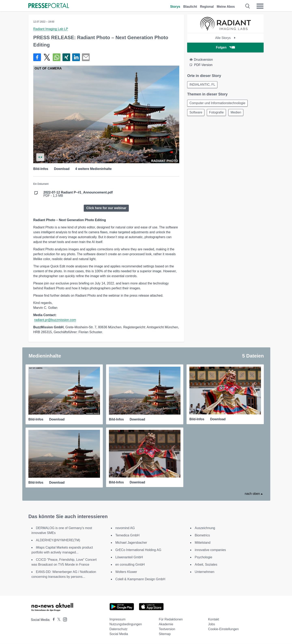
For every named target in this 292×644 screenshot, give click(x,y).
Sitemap (165, 634)
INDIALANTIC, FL (203, 85)
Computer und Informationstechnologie (218, 104)
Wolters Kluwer (126, 572)
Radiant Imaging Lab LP (51, 29)
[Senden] (86, 57)
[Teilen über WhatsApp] (57, 57)
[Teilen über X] (47, 57)
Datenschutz (119, 629)
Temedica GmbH (127, 535)
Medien (238, 113)
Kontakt (214, 620)
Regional (207, 7)
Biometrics (202, 535)
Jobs (211, 624)
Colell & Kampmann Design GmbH (140, 579)
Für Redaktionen (171, 620)
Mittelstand (202, 543)
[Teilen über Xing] (66, 57)
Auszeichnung (205, 528)
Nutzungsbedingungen (126, 624)
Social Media (119, 634)
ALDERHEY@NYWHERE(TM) (58, 540)
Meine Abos (226, 7)
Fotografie (218, 113)
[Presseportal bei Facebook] (53, 620)
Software (196, 113)
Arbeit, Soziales (206, 565)
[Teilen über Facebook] (37, 57)
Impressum (118, 620)
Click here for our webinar (106, 208)
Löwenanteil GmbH (129, 557)
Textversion (167, 629)
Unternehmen (205, 572)
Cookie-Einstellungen (223, 629)
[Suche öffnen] (248, 6)
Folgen (225, 47)
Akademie (166, 624)
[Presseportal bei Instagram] (64, 619)
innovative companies (210, 550)
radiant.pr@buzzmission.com (55, 320)
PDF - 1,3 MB (78, 194)
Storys (175, 7)
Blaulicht (190, 7)
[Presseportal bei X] (58, 620)
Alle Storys (225, 38)
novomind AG (125, 528)
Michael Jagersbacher (131, 543)
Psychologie (203, 557)
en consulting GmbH (130, 565)
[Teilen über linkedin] (76, 57)
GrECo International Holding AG (138, 550)
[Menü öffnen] (260, 6)
